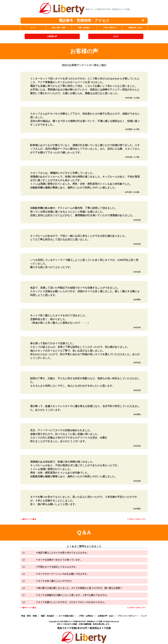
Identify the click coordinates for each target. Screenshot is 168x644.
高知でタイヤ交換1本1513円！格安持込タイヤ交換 (83, 622)
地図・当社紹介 (48, 616)
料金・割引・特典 (29, 616)
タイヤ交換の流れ (66, 616)
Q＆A (116, 36)
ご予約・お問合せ (86, 616)
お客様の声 (52, 36)
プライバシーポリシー (127, 616)
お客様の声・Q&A (105, 616)
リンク (144, 616)
